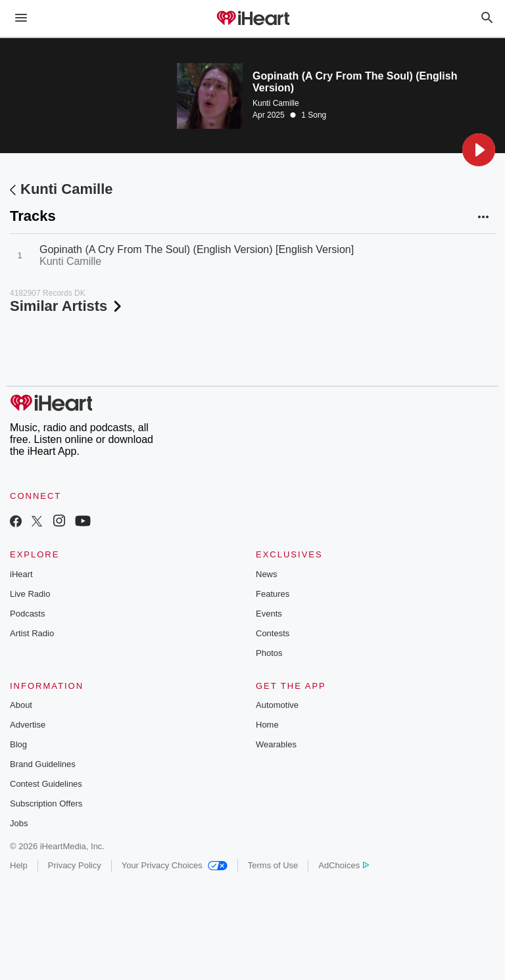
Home (267, 725)
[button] (479, 150)
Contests (273, 633)
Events (269, 614)
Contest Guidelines (46, 784)
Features (273, 594)
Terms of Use (273, 865)
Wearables (276, 744)
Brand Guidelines (43, 764)
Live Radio (30, 594)
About (21, 705)
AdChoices (344, 865)
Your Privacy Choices (175, 865)
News (267, 574)
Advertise (28, 725)
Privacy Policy (75, 865)
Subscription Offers (46, 804)
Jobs (19, 823)
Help (19, 865)
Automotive (277, 705)
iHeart (21, 574)
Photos (269, 653)
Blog (18, 744)
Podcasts (27, 614)
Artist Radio (32, 633)
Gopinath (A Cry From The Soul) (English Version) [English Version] (197, 249)
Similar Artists (67, 306)
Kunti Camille (276, 103)
